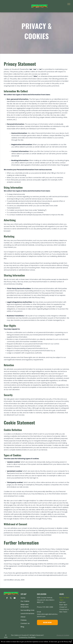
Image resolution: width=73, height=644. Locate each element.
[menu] (69, 4)
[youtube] (15, 598)
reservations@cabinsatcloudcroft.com (53, 575)
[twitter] (11, 598)
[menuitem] (28, 598)
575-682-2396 (48, 607)
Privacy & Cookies (63, 635)
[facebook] (7, 598)
